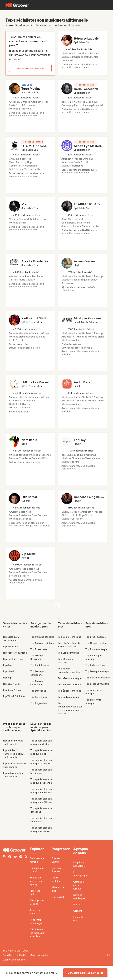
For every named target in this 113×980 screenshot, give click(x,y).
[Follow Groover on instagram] (4, 857)
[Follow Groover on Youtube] (15, 857)
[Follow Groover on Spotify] (21, 857)
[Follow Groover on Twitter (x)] (26, 857)
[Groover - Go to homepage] (16, 850)
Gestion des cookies (14, 960)
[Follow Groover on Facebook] (10, 857)
